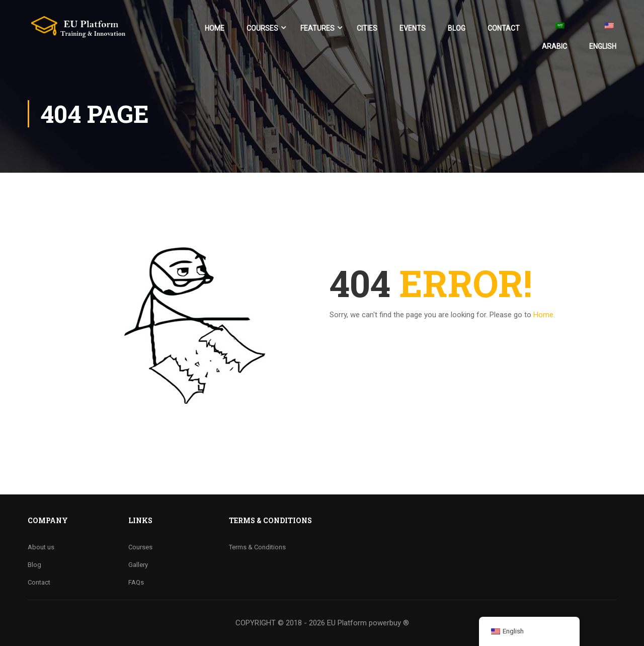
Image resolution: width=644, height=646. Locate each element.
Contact (504, 28)
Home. (544, 315)
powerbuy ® (389, 623)
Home (215, 28)
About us (41, 547)
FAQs (136, 582)
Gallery (138, 565)
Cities (367, 28)
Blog (457, 28)
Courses (262, 28)
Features (317, 28)
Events (413, 28)
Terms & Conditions (257, 547)
